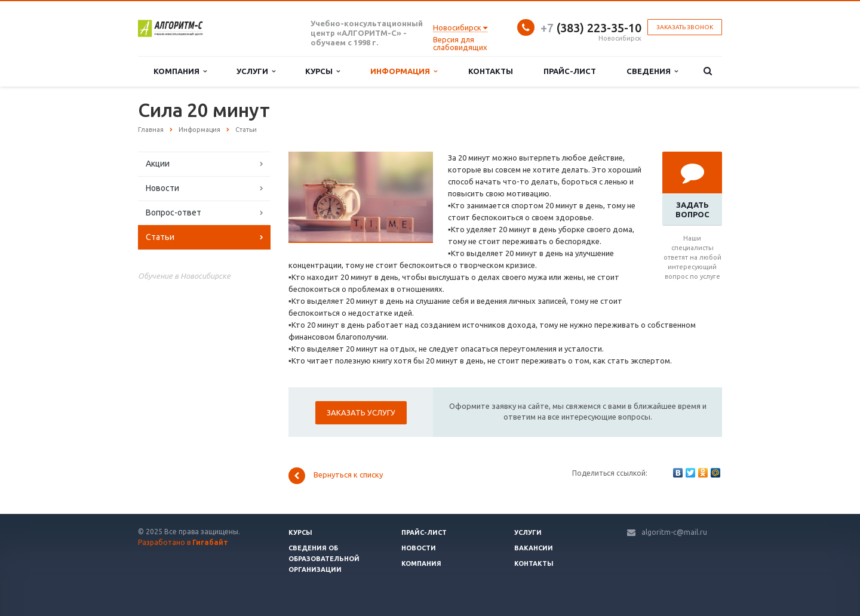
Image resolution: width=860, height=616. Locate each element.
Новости (162, 188)
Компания (180, 71)
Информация (404, 71)
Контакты (491, 71)
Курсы (322, 71)
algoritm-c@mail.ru (674, 532)
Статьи (160, 237)
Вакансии (534, 548)
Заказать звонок (685, 27)
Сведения (652, 71)
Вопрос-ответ (173, 212)
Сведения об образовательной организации (324, 559)
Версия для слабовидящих (460, 43)
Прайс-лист (570, 71)
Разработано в (183, 542)
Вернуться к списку (336, 476)
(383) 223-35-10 (591, 28)
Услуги (256, 71)
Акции (158, 164)
